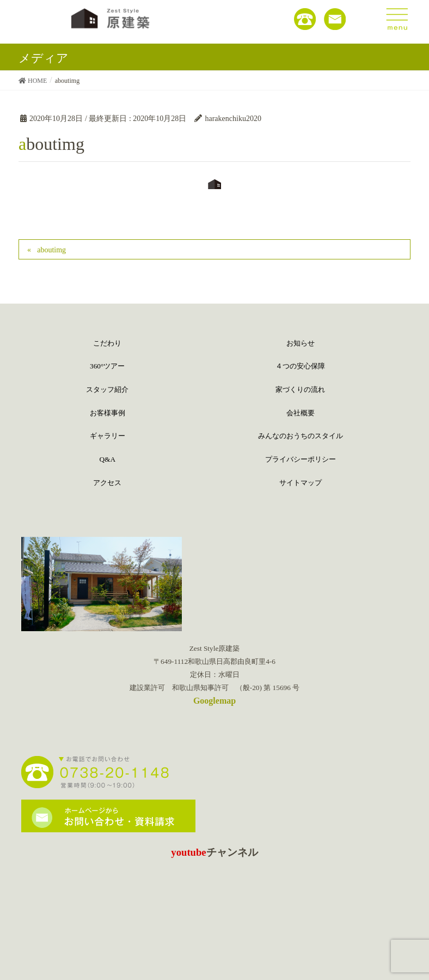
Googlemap (214, 701)
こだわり (107, 343)
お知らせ (301, 343)
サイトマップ (301, 483)
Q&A (107, 459)
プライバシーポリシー (301, 459)
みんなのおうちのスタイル (301, 436)
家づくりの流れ (300, 389)
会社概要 (301, 413)
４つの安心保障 (300, 366)
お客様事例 (108, 413)
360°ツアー (107, 366)
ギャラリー (108, 436)
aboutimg (51, 250)
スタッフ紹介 (107, 389)
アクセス (107, 483)
